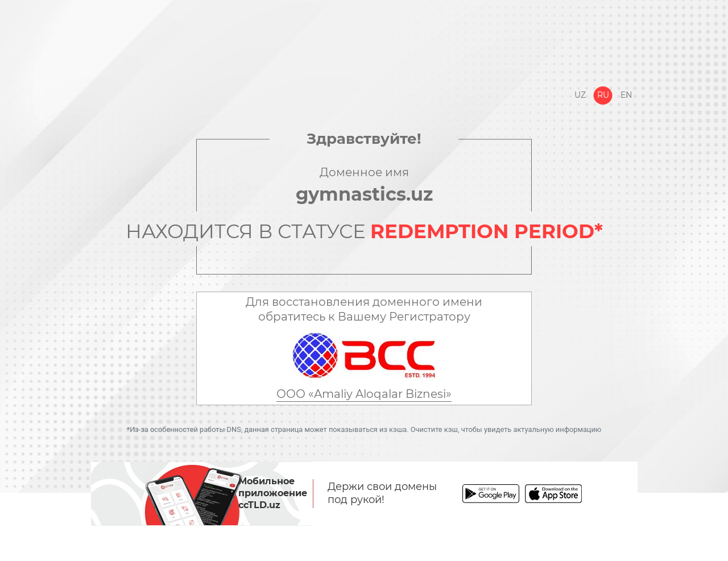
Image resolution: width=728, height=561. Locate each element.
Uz (580, 95)
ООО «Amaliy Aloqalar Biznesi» (364, 394)
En (626, 95)
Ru (603, 95)
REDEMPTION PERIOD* (487, 231)
